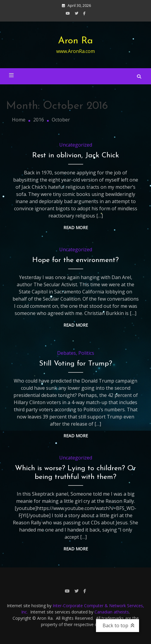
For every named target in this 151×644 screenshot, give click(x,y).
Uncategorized (76, 145)
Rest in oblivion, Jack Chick (76, 156)
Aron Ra (75, 41)
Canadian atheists (112, 612)
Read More (76, 227)
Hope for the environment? (75, 260)
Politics (86, 353)
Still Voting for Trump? (76, 364)
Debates (67, 353)
